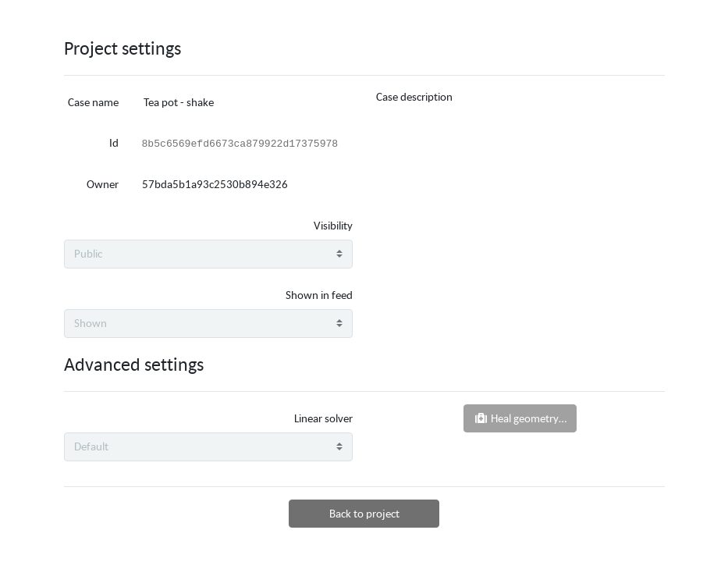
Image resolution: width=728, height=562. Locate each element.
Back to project (364, 513)
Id (114, 142)
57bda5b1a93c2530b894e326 (215, 184)
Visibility (333, 225)
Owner (103, 184)
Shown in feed (319, 295)
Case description (414, 96)
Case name (93, 102)
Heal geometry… (520, 418)
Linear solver (323, 418)
